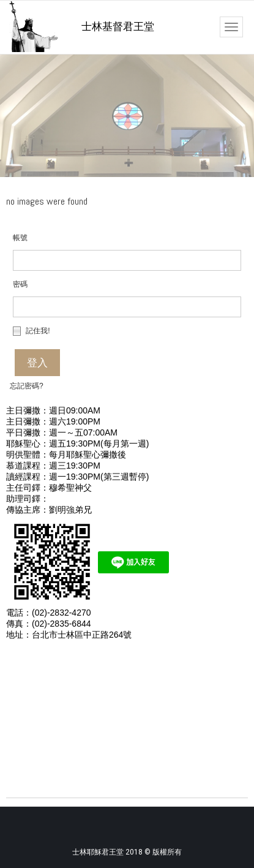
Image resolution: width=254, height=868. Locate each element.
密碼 (20, 284)
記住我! (32, 331)
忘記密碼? (27, 386)
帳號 (20, 238)
